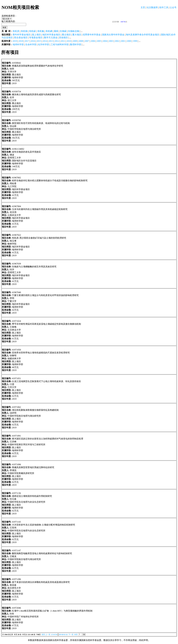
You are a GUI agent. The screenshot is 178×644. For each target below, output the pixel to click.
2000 (129, 41)
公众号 (173, 7)
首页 (43, 635)
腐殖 (56, 31)
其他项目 (63, 38)
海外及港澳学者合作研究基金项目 (143, 35)
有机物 (24, 31)
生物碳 (63, 31)
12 (67, 635)
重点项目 (66, 35)
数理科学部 (76, 44)
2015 (39, 41)
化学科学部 (44, 44)
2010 (69, 41)
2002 (117, 41)
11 (65, 635)
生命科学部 (31, 44)
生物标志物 (74, 31)
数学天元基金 (51, 38)
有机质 (16, 31)
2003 (111, 41)
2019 (15, 41)
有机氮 (41, 31)
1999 (135, 41)
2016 (33, 41)
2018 (21, 41)
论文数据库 (152, 7)
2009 (75, 41)
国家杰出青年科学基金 (113, 35)
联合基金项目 (21, 38)
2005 (99, 41)
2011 (63, 41)
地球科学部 (18, 44)
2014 (45, 41)
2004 (105, 41)
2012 (57, 41)
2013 (51, 41)
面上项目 (36, 35)
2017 (27, 41)
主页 (143, 7)
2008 (81, 41)
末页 (76, 635)
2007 (87, 41)
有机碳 (32, 31)
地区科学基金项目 (51, 35)
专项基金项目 (36, 38)
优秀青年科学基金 (92, 35)
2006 (93, 41)
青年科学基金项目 (22, 35)
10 (63, 635)
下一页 (71, 635)
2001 (123, 41)
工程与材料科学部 (60, 44)
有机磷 (49, 31)
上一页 (48, 635)
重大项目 (77, 35)
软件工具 (164, 7)
